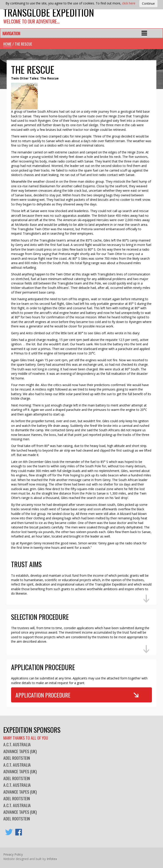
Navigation (11, 33)
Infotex (52, 859)
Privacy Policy (13, 854)
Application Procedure (43, 695)
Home (7, 44)
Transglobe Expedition (49, 12)
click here (129, 3)
